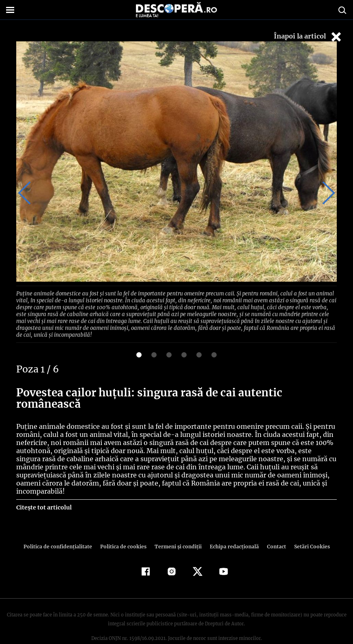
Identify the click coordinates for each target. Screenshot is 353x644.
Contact (273, 529)
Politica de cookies (124, 529)
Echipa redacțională (232, 529)
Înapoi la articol (308, 37)
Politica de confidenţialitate (61, 529)
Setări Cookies (308, 529)
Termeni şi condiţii (177, 529)
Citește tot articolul (44, 490)
